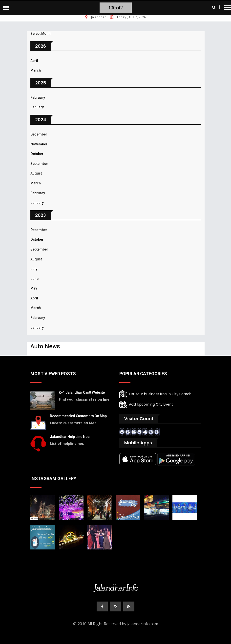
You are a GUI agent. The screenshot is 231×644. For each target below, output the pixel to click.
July (34, 269)
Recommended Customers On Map (78, 416)
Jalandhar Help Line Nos (70, 437)
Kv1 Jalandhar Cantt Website (82, 392)
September (39, 164)
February (38, 98)
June (34, 279)
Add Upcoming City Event (146, 405)
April (34, 61)
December (39, 134)
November (39, 144)
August (36, 173)
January (37, 107)
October (37, 154)
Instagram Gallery (53, 478)
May (34, 288)
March (36, 70)
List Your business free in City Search (155, 394)
